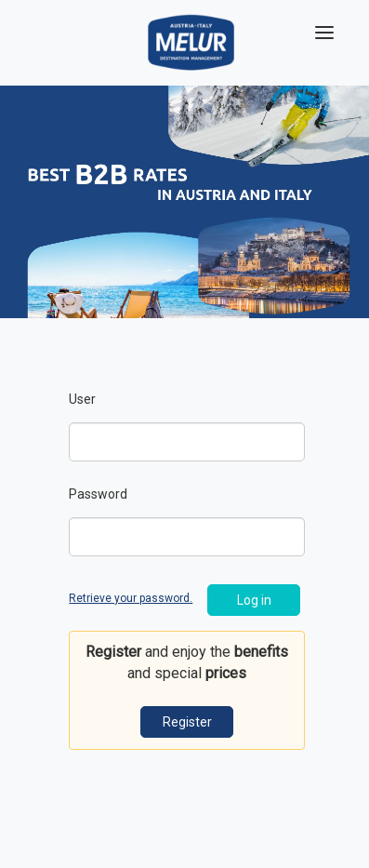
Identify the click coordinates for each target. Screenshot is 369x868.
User (82, 399)
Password (98, 494)
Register (187, 722)
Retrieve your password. (131, 598)
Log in (254, 600)
